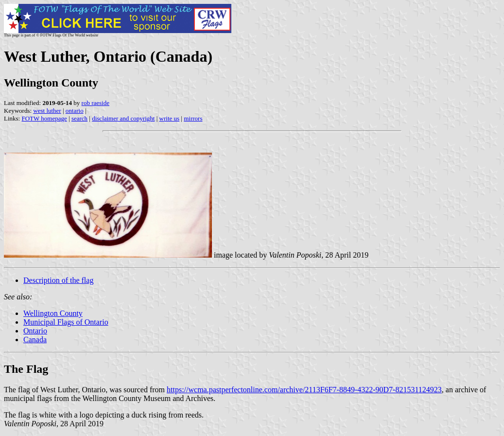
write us (170, 118)
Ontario (35, 331)
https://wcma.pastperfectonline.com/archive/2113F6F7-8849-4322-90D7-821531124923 (304, 390)
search (79, 118)
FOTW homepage (44, 118)
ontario (75, 111)
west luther (47, 111)
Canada (35, 340)
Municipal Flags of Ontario (66, 322)
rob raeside (96, 103)
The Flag (26, 369)
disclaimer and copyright (123, 118)
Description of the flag (58, 280)
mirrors (193, 118)
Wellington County (53, 313)
